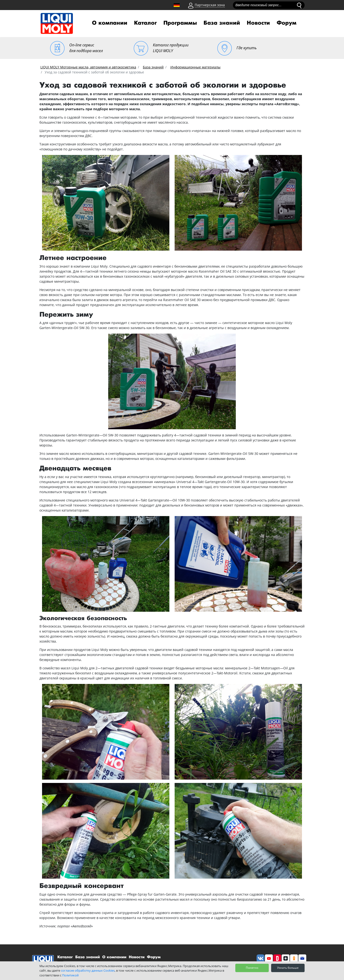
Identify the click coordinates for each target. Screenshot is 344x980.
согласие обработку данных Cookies (88, 970)
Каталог (145, 23)
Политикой (70, 975)
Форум (287, 23)
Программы (180, 23)
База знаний (222, 23)
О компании (110, 23)
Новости (258, 23)
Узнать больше (288, 968)
